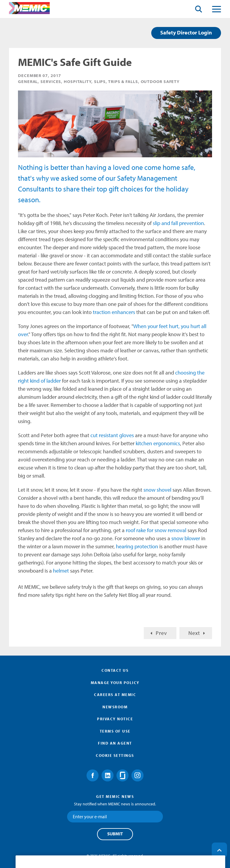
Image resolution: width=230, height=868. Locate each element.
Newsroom (115, 707)
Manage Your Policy (115, 683)
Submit (115, 834)
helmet (62, 571)
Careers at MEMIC (115, 695)
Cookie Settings (115, 755)
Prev (161, 633)
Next (194, 633)
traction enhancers (114, 312)
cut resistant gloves (112, 435)
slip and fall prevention (178, 223)
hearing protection (137, 546)
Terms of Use (115, 731)
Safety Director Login (186, 33)
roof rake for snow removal (156, 530)
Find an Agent (115, 743)
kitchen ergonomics (158, 443)
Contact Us (115, 670)
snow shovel (157, 490)
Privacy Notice (115, 719)
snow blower (186, 538)
